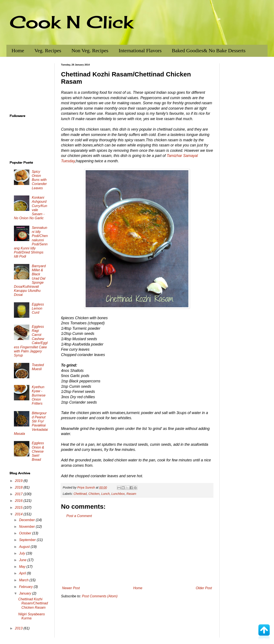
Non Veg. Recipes (90, 51)
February (26, 587)
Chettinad (80, 494)
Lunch (105, 494)
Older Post (204, 588)
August (25, 547)
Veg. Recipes (48, 51)
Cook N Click (71, 22)
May (23, 567)
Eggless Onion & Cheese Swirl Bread (38, 451)
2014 (19, 514)
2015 (19, 508)
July (23, 553)
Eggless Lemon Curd (38, 308)
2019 (19, 481)
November (27, 527)
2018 (19, 487)
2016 (19, 501)
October (26, 533)
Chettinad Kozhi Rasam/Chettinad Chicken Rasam (33, 603)
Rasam (131, 494)
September (28, 540)
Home (18, 51)
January (26, 593)
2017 (19, 494)
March (24, 580)
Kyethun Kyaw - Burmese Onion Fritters (39, 395)
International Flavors (140, 51)
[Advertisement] (137, 552)
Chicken (94, 494)
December (27, 520)
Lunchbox (118, 494)
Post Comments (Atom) (100, 596)
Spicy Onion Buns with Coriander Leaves (39, 180)
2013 (19, 628)
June (23, 560)
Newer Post (71, 588)
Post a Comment (79, 516)
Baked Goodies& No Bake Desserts (209, 51)
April (23, 573)
